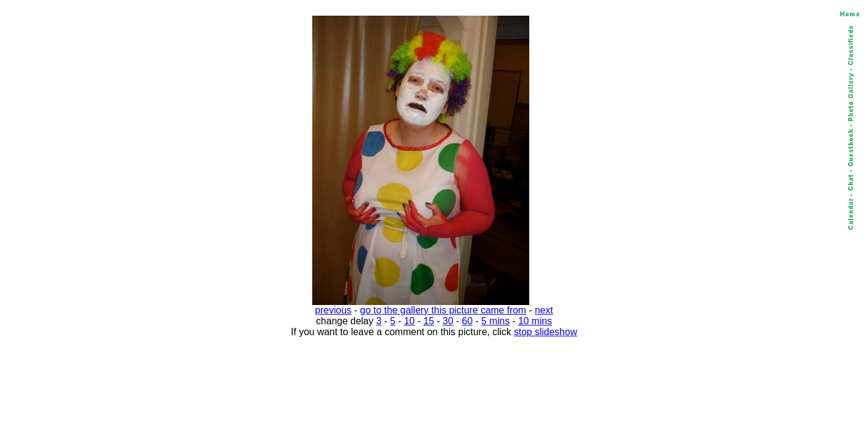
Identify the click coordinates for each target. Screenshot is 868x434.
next (544, 310)
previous (333, 310)
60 (467, 321)
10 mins (535, 321)
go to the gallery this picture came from (443, 310)
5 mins (495, 321)
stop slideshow (546, 332)
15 (429, 321)
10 (409, 321)
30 (448, 321)
